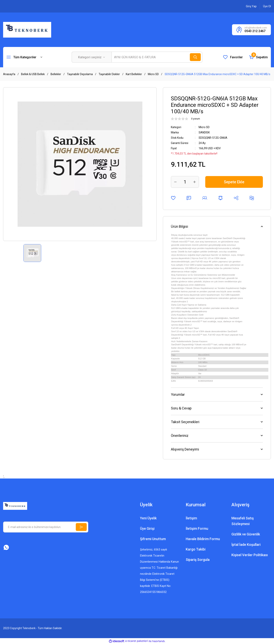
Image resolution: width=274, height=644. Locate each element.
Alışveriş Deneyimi (185, 449)
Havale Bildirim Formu (203, 539)
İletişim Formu (197, 528)
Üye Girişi (147, 528)
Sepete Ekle (234, 182)
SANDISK (204, 132)
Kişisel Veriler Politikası (250, 555)
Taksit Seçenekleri (185, 422)
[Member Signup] (267, 6)
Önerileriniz (180, 436)
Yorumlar (178, 394)
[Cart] (258, 57)
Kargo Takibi (196, 549)
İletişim (191, 518)
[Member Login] (251, 6)
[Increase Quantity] (195, 182)
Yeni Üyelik (148, 518)
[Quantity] (185, 182)
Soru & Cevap (181, 408)
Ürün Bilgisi (179, 226)
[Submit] (81, 527)
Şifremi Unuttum (153, 539)
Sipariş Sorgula (198, 560)
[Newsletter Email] (46, 527)
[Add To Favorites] (173, 198)
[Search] (157, 57)
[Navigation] (24, 57)
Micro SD (204, 127)
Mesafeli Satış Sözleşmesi (243, 521)
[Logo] (27, 30)
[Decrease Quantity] (175, 182)
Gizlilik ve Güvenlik (246, 534)
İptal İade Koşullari (246, 545)
